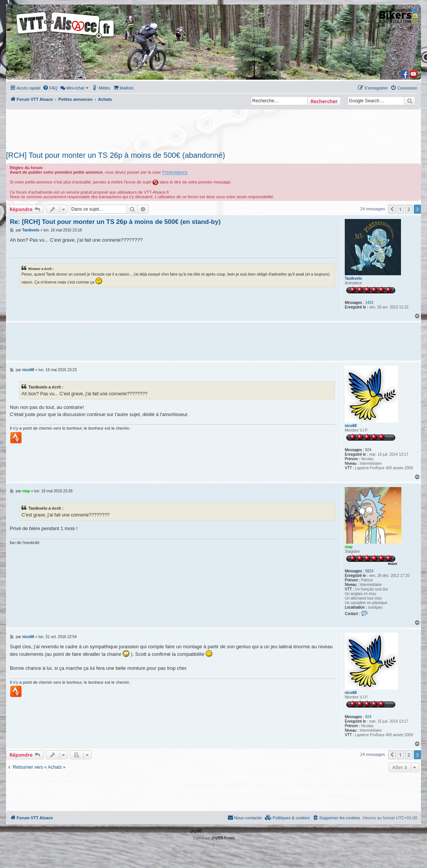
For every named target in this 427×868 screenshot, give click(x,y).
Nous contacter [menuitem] (245, 817)
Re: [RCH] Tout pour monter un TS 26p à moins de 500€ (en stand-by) (115, 222)
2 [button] (409, 209)
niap (349, 547)
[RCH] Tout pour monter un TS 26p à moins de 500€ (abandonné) (116, 155)
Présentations (175, 172)
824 (368, 450)
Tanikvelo (353, 278)
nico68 (351, 426)
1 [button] (400, 209)
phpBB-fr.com (223, 838)
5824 (369, 571)
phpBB (196, 831)
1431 (369, 303)
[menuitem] (50, 88)
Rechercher (324, 101)
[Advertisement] (210, 128)
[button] (392, 209)
